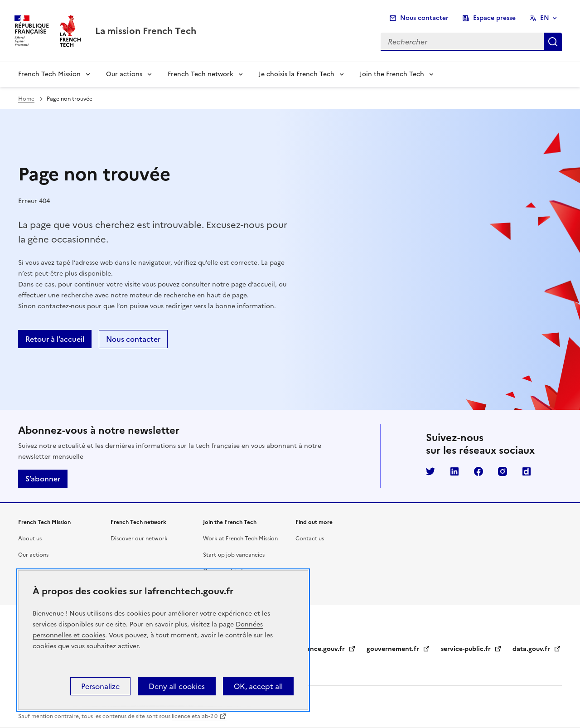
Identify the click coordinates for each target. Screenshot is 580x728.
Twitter (430, 471)
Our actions (124, 74)
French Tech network (201, 74)
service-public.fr (471, 649)
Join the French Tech (392, 74)
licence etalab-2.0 (195, 716)
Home (26, 99)
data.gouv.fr (537, 649)
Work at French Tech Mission (240, 539)
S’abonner (43, 479)
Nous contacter (424, 18)
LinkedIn (454, 471)
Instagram (503, 471)
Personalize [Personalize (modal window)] (100, 686)
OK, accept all (258, 686)
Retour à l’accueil (55, 339)
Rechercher (553, 42)
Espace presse (494, 18)
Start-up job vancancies (234, 555)
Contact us (310, 539)
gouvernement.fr (398, 649)
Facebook (478, 471)
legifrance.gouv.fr (323, 649)
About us (30, 539)
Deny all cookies (177, 686)
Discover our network (139, 539)
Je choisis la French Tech (297, 74)
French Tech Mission (49, 74)
